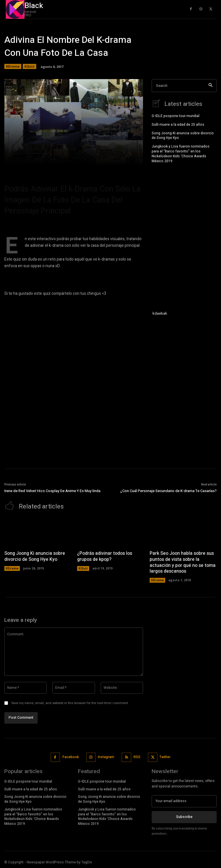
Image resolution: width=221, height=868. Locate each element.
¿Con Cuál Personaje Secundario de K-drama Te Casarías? (168, 491)
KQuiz (29, 66)
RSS (137, 757)
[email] (184, 801)
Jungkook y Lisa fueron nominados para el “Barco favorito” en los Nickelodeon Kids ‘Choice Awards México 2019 (181, 154)
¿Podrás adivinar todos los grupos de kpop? (105, 556)
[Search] (210, 86)
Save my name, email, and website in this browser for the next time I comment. (70, 703)
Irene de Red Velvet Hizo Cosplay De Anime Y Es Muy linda (52, 491)
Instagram (106, 757)
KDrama (13, 66)
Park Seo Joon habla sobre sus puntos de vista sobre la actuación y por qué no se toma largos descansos (183, 562)
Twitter (165, 757)
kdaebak (160, 313)
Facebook (71, 757)
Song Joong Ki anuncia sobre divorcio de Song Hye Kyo (183, 136)
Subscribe (184, 817)
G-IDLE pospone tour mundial (176, 116)
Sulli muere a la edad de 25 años (178, 125)
